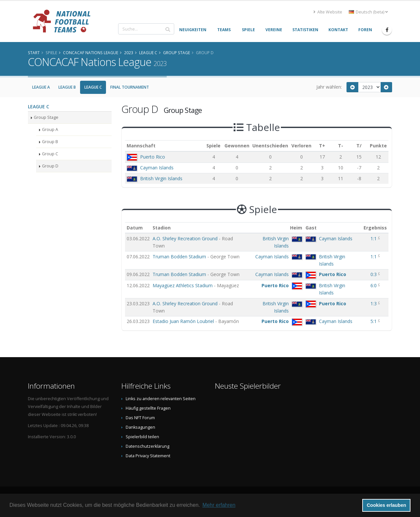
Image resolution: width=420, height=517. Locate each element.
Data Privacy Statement (148, 456)
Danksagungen (140, 427)
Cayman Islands (157, 168)
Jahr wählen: (329, 87)
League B (67, 87)
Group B (50, 142)
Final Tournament (130, 87)
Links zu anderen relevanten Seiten (161, 399)
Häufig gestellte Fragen (148, 408)
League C (93, 87)
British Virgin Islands (161, 178)
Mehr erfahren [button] (219, 505)
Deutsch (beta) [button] (368, 12)
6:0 (374, 285)
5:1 (374, 321)
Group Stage (46, 117)
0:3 (374, 274)
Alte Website (328, 12)
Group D (50, 166)
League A (41, 87)
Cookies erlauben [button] (387, 505)
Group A (50, 129)
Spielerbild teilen (142, 437)
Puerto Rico (153, 157)
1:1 (374, 238)
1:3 (374, 303)
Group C (50, 154)
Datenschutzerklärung (147, 446)
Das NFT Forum (140, 418)
